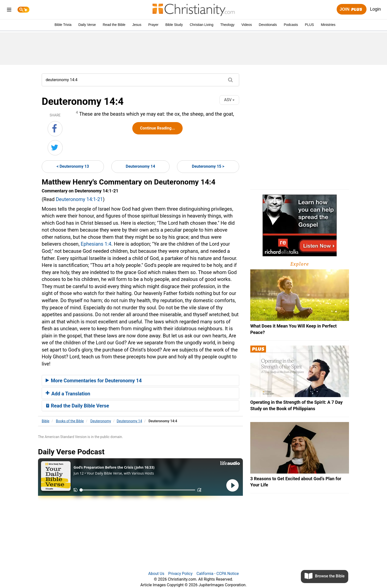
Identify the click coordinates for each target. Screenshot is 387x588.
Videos (247, 25)
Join (351, 9)
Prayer (153, 25)
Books (70, 421)
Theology (227, 25)
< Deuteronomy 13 (73, 166)
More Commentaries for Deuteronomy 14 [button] (94, 381)
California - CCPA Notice (218, 574)
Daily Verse (87, 25)
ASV (229, 100)
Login (375, 9)
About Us (156, 574)
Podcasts (291, 25)
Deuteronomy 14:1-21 (79, 199)
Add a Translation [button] (68, 394)
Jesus (137, 25)
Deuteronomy (101, 421)
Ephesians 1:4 (96, 244)
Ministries (328, 25)
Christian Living (202, 25)
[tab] (140, 381)
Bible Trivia (63, 25)
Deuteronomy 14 (141, 166)
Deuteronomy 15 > (208, 166)
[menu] (9, 10)
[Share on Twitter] (55, 148)
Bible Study (174, 25)
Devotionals (268, 25)
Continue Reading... (157, 128)
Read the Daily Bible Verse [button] (77, 406)
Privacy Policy (181, 574)
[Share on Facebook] (55, 129)
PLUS (309, 25)
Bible (46, 421)
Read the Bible (114, 25)
